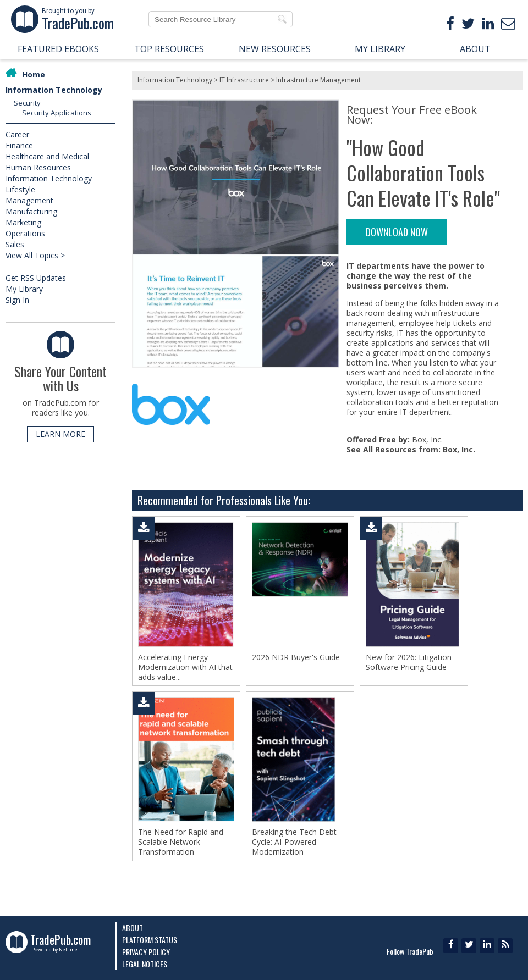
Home (34, 74)
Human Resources (38, 167)
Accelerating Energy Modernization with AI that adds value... (185, 667)
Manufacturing (31, 211)
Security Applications (57, 113)
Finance (19, 145)
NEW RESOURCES (275, 49)
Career (17, 134)
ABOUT (475, 49)
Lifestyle (20, 189)
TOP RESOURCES (169, 49)
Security (27, 103)
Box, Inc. (459, 449)
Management (29, 200)
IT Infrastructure (244, 80)
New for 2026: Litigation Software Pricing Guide (409, 662)
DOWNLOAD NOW (397, 232)
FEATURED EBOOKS (58, 49)
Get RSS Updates (36, 278)
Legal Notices (145, 964)
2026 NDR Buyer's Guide (296, 657)
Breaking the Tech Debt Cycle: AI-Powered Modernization (294, 845)
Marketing (23, 222)
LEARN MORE (61, 434)
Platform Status (150, 940)
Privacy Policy (146, 952)
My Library (24, 289)
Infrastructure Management (318, 80)
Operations (25, 233)
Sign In (17, 300)
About (133, 928)
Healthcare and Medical (47, 156)
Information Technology (54, 90)
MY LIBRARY (380, 49)
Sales (15, 244)
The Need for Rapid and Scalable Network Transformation (181, 845)
